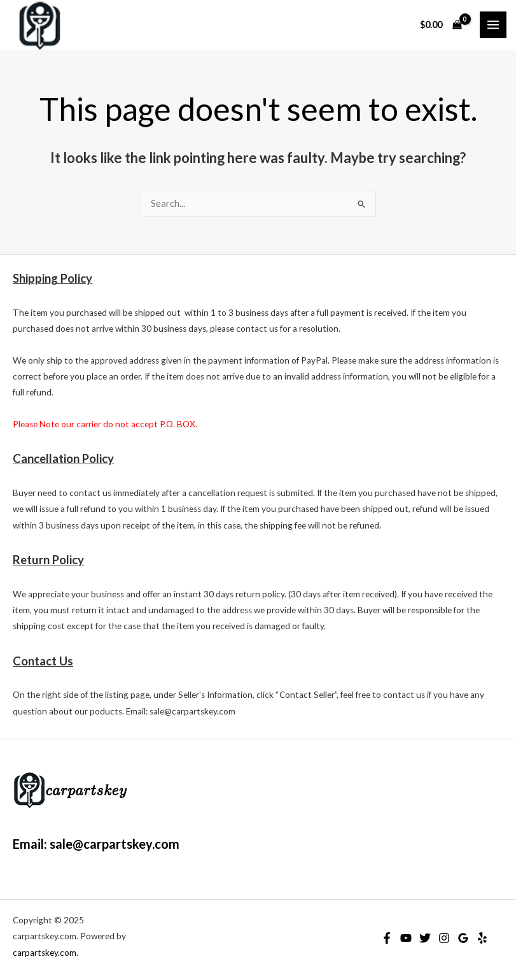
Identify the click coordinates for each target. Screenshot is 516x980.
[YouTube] (406, 938)
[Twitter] (425, 938)
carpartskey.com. (45, 953)
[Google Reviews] (463, 938)
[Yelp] (482, 938)
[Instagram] (444, 938)
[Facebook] (387, 938)
